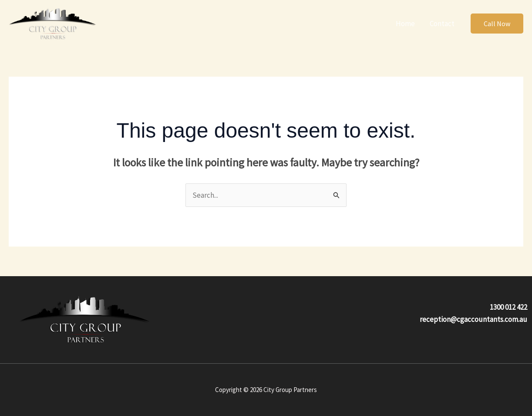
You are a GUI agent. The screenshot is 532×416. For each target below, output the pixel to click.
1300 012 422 (508, 307)
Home (405, 24)
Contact (442, 24)
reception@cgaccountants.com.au (473, 319)
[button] (497, 24)
